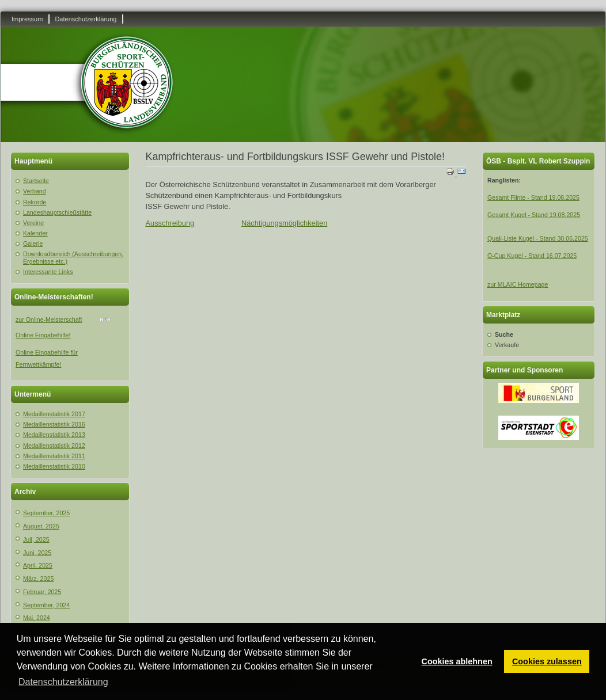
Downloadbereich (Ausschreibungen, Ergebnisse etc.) (73, 258)
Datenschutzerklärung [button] (63, 682)
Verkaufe (507, 345)
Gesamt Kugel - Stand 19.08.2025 (534, 215)
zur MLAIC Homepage (518, 284)
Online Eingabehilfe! (43, 335)
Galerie (33, 244)
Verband (35, 191)
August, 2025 (41, 526)
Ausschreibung (170, 223)
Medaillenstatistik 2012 (54, 446)
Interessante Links (48, 272)
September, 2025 (46, 513)
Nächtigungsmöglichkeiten (284, 223)
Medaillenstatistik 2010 (54, 466)
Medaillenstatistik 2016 (54, 424)
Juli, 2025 (36, 539)
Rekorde (35, 202)
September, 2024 (46, 605)
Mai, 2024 (37, 618)
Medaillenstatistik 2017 (54, 414)
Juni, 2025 (37, 553)
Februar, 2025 (42, 592)
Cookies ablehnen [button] (457, 661)
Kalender (35, 233)
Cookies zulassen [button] (547, 661)
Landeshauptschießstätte (57, 212)
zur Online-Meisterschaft (49, 319)
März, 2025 (38, 579)
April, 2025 (38, 565)
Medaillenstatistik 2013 (54, 435)
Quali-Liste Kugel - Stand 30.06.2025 (538, 238)
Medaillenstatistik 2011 (54, 456)
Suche (504, 334)
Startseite (36, 181)
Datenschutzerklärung (86, 19)
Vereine (33, 223)
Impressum (27, 19)
